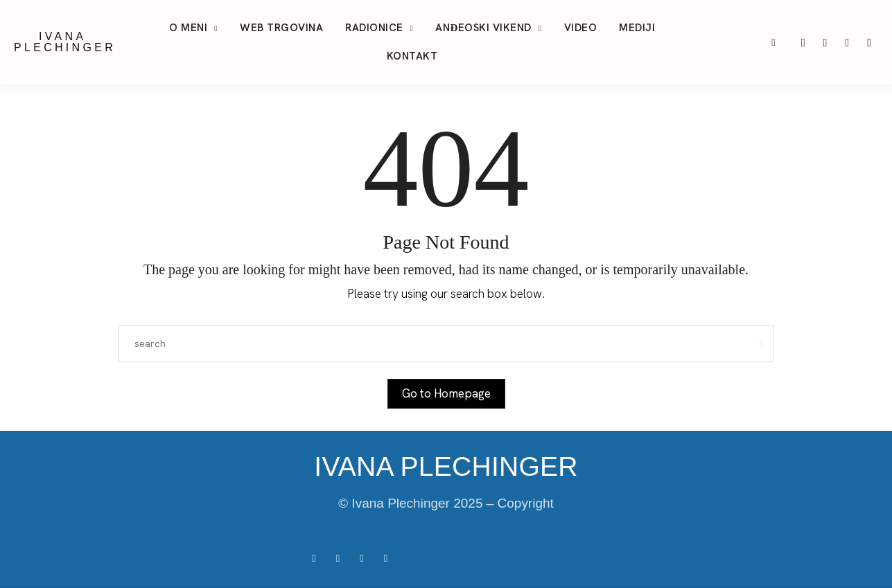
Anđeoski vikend (483, 28)
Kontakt (412, 56)
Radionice (374, 28)
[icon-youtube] (848, 42)
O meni (188, 28)
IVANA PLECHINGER (65, 42)
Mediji (637, 28)
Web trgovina (281, 28)
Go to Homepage (446, 393)
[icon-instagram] (805, 42)
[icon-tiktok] (826, 42)
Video (581, 28)
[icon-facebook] (869, 42)
